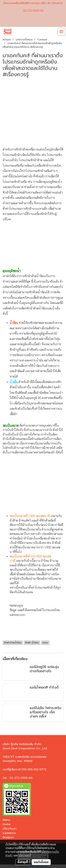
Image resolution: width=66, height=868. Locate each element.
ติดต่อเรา (8, 837)
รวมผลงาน (9, 833)
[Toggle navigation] (61, 32)
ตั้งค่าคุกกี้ (23, 862)
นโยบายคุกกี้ (25, 855)
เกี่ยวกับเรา (10, 829)
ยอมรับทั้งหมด (41, 862)
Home (7, 824)
